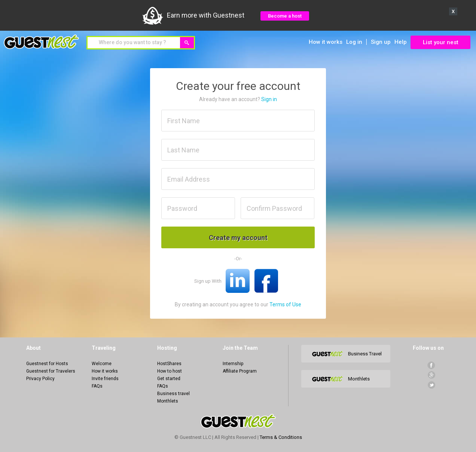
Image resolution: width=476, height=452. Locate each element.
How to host (170, 371)
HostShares (169, 364)
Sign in (269, 99)
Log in (354, 42)
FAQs (97, 386)
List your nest (441, 42)
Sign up (381, 42)
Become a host (285, 16)
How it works (326, 42)
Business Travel (365, 354)
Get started (169, 379)
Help (401, 42)
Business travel (173, 394)
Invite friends (105, 379)
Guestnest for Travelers (51, 371)
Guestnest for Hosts (47, 364)
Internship (233, 364)
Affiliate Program (240, 371)
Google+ (431, 375)
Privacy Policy (40, 379)
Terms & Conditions (281, 437)
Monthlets (168, 401)
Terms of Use (285, 304)
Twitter (431, 385)
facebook (431, 365)
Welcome (102, 364)
